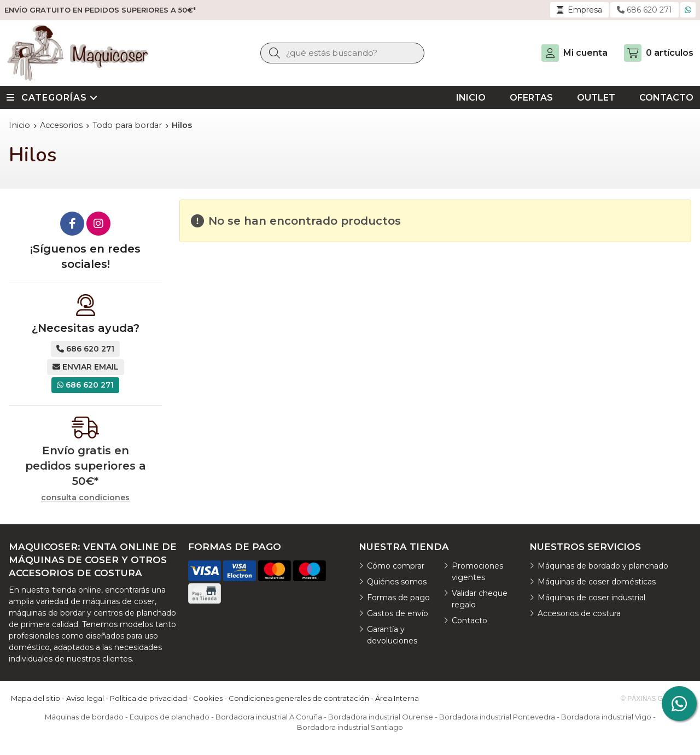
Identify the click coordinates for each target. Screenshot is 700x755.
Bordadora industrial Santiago (350, 727)
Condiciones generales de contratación (299, 698)
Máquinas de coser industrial (591, 598)
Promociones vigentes (477, 572)
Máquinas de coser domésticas (597, 582)
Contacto (469, 621)
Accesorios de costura (579, 613)
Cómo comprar (396, 566)
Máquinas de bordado (84, 717)
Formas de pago (398, 598)
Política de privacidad (148, 698)
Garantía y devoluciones (392, 635)
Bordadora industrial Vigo (606, 717)
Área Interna (397, 698)
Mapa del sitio (36, 698)
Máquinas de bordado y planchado (603, 566)
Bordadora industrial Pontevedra (497, 717)
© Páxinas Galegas (655, 699)
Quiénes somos (397, 582)
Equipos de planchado (170, 717)
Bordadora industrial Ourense (381, 717)
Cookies (208, 698)
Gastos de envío (398, 613)
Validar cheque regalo (480, 599)
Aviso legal (85, 698)
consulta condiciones (85, 498)
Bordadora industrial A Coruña (269, 717)
